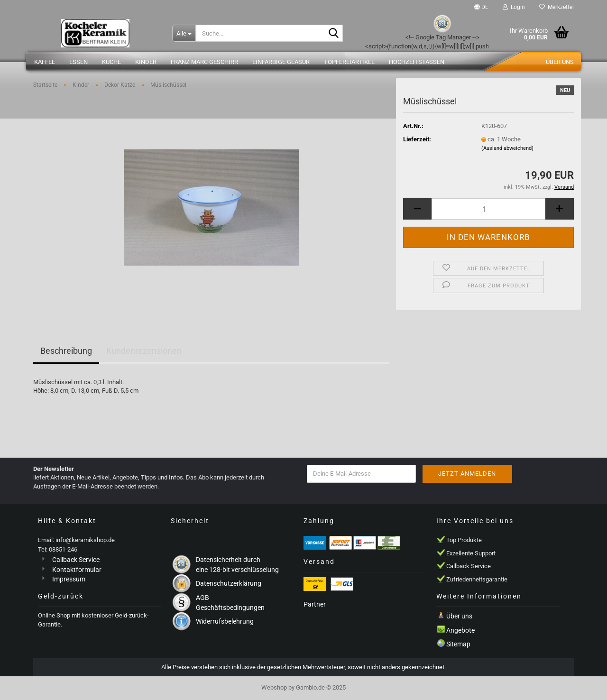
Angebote (460, 630)
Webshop (274, 687)
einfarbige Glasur (281, 62)
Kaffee (45, 62)
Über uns (560, 62)
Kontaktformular (77, 570)
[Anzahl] (488, 209)
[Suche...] (184, 33)
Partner (315, 604)
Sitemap (458, 644)
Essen (78, 62)
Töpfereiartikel (349, 62)
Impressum (69, 579)
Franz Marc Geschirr (204, 62)
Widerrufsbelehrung (225, 621)
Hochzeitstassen (417, 62)
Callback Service (76, 560)
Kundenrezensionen (144, 351)
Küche (111, 62)
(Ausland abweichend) (507, 148)
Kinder (146, 62)
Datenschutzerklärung (229, 583)
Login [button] (514, 7)
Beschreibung (66, 351)
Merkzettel (556, 7)
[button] (481, 7)
